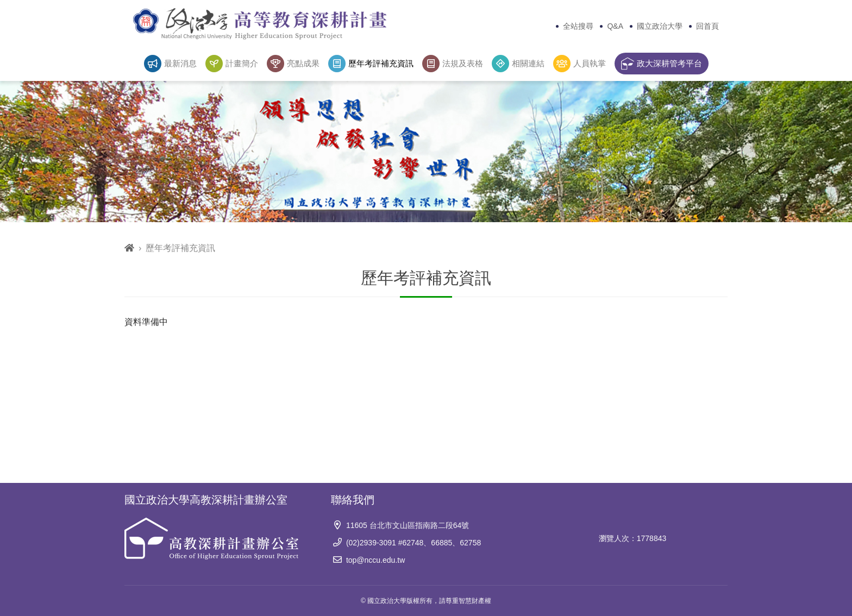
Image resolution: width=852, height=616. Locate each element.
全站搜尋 (578, 26)
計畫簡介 (232, 64)
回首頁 (707, 26)
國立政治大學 (660, 26)
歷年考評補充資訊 (371, 64)
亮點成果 (293, 64)
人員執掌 (580, 64)
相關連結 (518, 64)
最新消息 (170, 64)
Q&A (615, 26)
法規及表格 (453, 64)
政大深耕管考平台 (662, 64)
